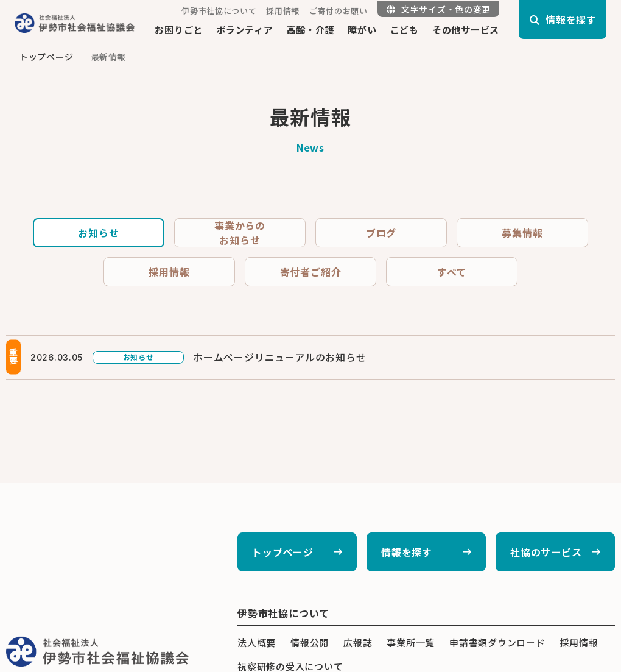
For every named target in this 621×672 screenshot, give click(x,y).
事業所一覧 (411, 642)
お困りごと (179, 30)
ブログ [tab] (381, 233)
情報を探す (407, 552)
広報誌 (358, 642)
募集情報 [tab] (522, 233)
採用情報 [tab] (169, 272)
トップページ (46, 57)
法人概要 (257, 642)
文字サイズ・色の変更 (439, 9)
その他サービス (466, 30)
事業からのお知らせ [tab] (240, 233)
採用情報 (283, 11)
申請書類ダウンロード (497, 642)
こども (405, 30)
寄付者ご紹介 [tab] (311, 272)
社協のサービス (546, 552)
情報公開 (310, 642)
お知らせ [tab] (98, 233)
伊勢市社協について (219, 11)
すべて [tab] (452, 272)
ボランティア (245, 30)
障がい (362, 30)
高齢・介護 (311, 30)
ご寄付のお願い (339, 11)
